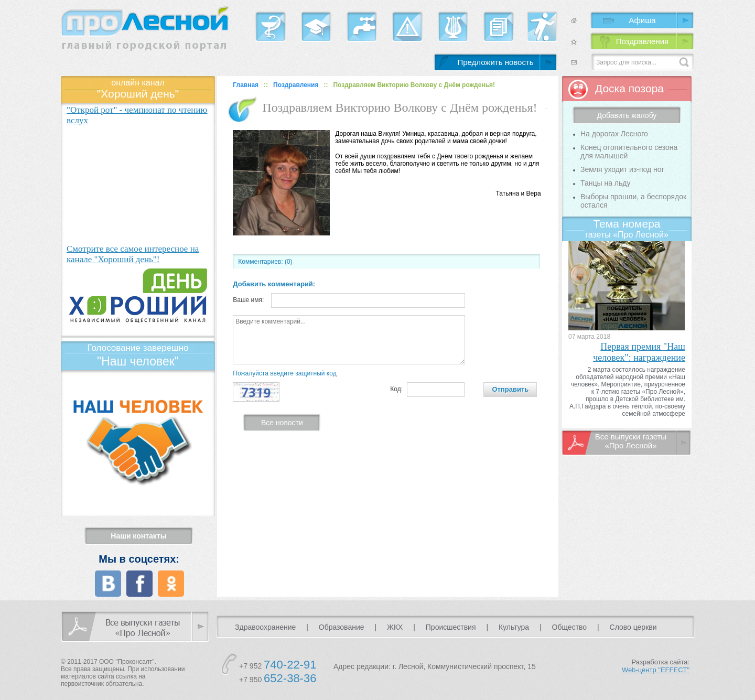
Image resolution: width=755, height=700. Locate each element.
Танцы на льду (605, 183)
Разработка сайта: (656, 666)
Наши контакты (138, 536)
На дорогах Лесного (614, 134)
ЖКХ (395, 627)
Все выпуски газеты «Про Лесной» (631, 441)
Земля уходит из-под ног (622, 169)
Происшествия (451, 627)
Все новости (282, 423)
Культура (514, 627)
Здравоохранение (265, 627)
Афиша (642, 20)
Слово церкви (633, 627)
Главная (246, 85)
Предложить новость (495, 62)
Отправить (510, 389)
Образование (342, 627)
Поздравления (642, 41)
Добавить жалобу (627, 115)
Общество (570, 627)
